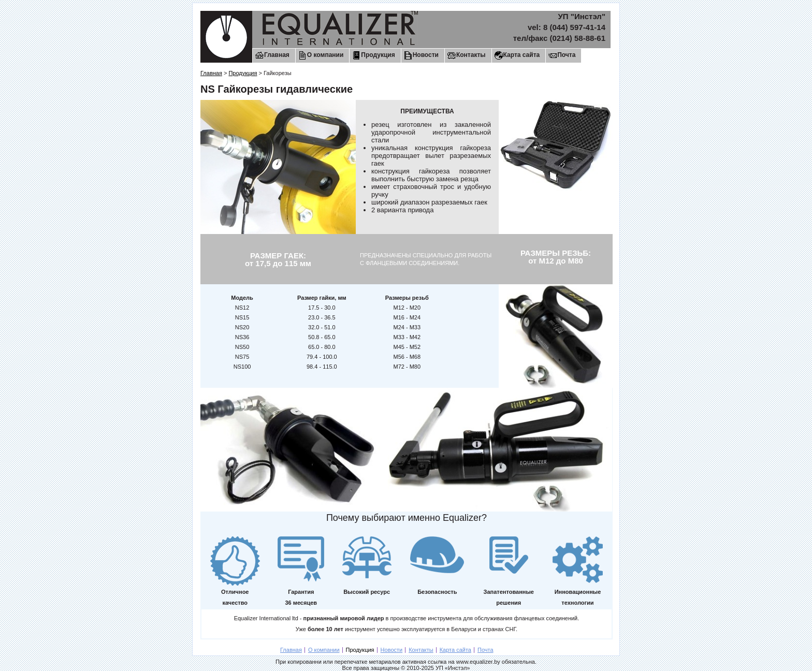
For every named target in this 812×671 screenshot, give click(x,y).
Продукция (378, 55)
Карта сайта (522, 55)
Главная (277, 55)
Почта (566, 55)
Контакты (471, 55)
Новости (426, 55)
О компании (325, 55)
